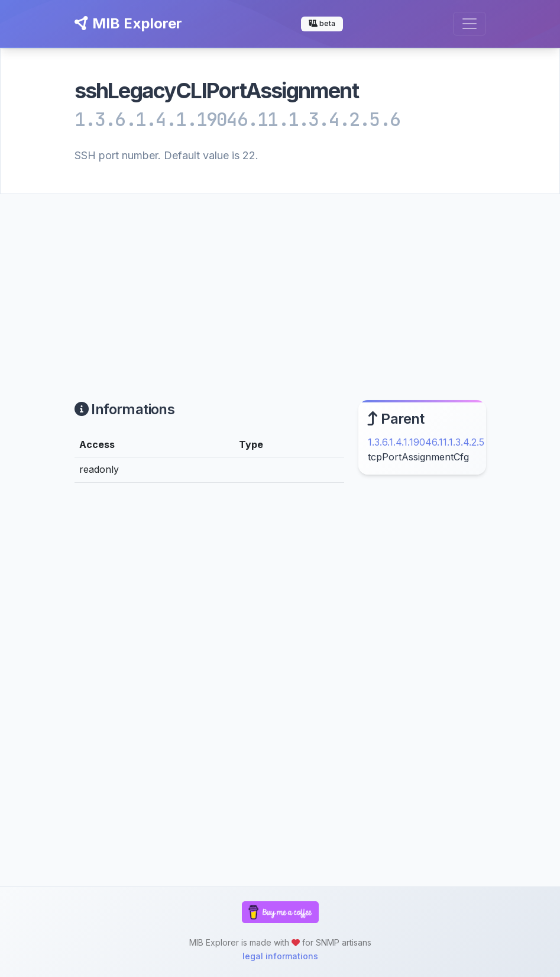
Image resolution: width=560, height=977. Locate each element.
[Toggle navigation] (470, 24)
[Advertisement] (280, 283)
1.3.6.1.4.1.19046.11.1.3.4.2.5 (426, 442)
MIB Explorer (128, 23)
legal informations (280, 956)
